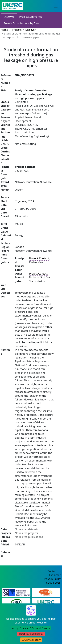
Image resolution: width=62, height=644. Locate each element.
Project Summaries (31, 17)
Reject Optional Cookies (31, 634)
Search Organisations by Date (22, 23)
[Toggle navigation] (56, 6)
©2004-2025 (53, 583)
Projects (17, 30)
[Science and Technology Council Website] (16, 592)
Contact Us (54, 571)
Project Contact (38, 274)
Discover (9, 17)
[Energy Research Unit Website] (16, 603)
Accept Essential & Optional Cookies (31, 628)
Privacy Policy (52, 579)
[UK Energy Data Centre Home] (13, 6)
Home (4, 30)
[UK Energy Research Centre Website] (46, 603)
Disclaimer (54, 575)
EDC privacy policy (31, 640)
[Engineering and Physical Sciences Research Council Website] (46, 592)
